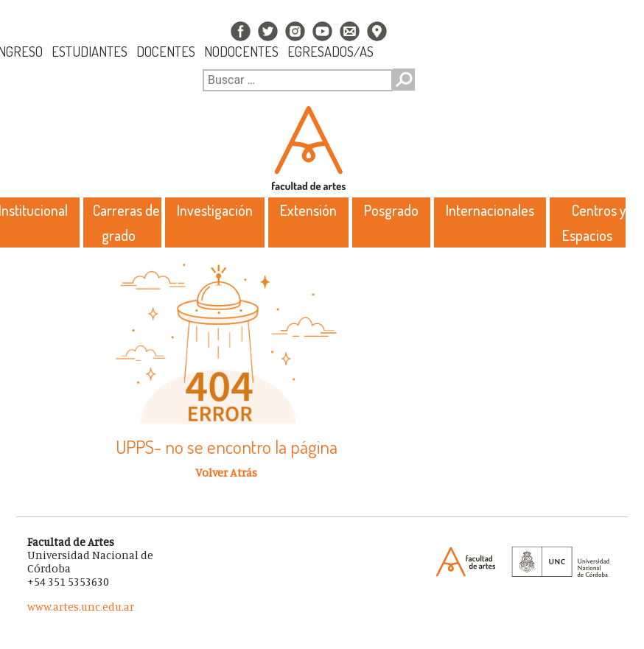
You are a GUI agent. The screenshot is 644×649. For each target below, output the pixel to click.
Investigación (215, 210)
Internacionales (490, 210)
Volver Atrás (226, 472)
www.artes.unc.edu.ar (81, 607)
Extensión (308, 210)
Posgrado (391, 210)
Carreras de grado (126, 222)
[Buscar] (298, 80)
